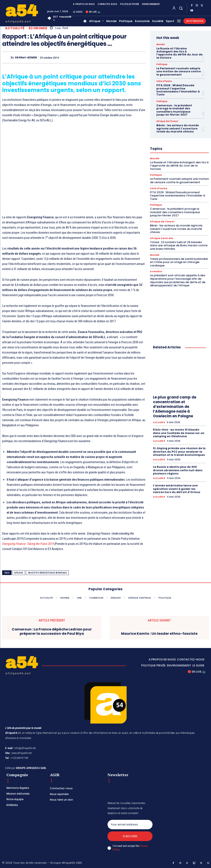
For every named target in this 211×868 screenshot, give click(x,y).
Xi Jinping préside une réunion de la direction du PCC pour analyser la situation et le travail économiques (179, 452)
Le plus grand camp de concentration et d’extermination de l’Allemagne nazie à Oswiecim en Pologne (175, 407)
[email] (130, 825)
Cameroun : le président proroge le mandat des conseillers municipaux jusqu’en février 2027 (174, 110)
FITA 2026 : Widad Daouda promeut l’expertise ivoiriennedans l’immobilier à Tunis (178, 90)
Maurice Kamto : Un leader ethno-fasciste (159, 634)
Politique (162, 64)
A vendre (156, 271)
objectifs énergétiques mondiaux (47, 573)
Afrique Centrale (162, 238)
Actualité (15, 28)
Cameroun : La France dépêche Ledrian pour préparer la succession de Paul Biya (52, 631)
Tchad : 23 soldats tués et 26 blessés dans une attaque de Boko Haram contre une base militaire (179, 245)
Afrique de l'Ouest (167, 121)
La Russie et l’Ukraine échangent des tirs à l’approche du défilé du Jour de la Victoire (179, 53)
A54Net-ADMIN (26, 58)
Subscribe (130, 836)
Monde (161, 45)
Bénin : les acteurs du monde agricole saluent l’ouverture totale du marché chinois (178, 128)
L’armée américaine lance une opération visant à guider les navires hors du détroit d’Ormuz (177, 489)
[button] (181, 8)
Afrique (19, 573)
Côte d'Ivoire (164, 81)
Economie (38, 28)
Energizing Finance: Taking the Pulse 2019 (28, 544)
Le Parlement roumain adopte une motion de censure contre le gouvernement (179, 71)
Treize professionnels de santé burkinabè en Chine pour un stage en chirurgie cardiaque (179, 262)
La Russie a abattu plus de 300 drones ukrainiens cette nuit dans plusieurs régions (178, 470)
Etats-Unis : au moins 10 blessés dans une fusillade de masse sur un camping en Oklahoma (179, 433)
